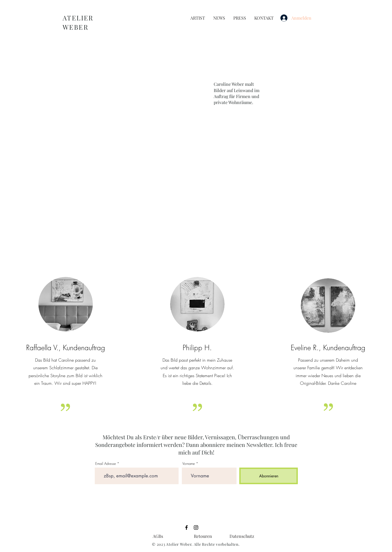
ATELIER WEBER (78, 22)
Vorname (189, 464)
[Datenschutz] (242, 536)
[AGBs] (158, 536)
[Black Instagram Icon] (196, 527)
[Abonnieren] (269, 476)
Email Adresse (106, 464)
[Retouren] (203, 536)
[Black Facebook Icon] (186, 527)
